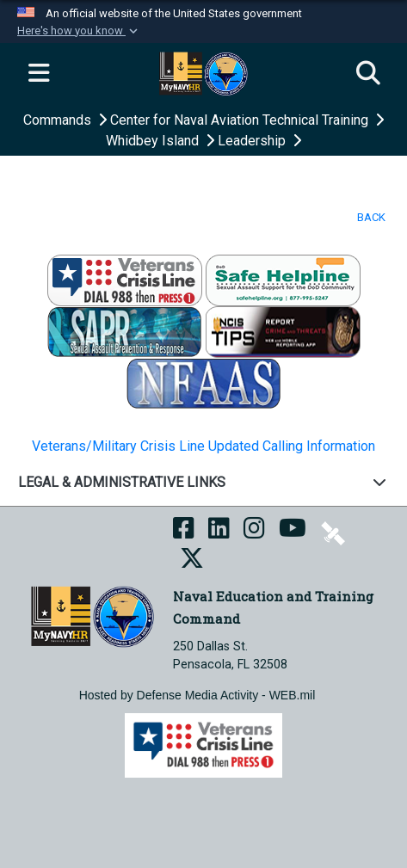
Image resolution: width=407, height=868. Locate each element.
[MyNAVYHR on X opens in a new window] (192, 563)
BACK (371, 217)
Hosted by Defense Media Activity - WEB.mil (197, 695)
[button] (79, 31)
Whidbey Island (154, 141)
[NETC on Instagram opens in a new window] (254, 532)
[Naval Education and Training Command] (92, 616)
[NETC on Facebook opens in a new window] (184, 532)
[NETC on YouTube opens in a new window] (293, 532)
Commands (59, 120)
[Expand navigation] (39, 74)
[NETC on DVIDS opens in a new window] (333, 532)
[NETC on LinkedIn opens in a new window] (219, 532)
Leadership (253, 141)
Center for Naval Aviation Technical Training (241, 120)
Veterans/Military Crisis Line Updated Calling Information (203, 446)
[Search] (368, 74)
